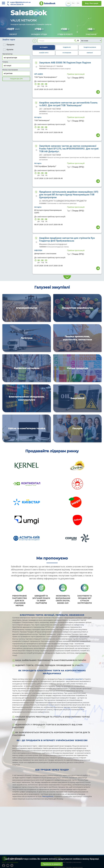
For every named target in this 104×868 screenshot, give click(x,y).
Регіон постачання (10, 70)
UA (68, 3)
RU (73, 3)
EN (78, 3)
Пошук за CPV (16, 79)
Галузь (5, 62)
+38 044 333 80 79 (17, 4)
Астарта (38, 117)
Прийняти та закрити (52, 864)
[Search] (59, 41)
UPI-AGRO (39, 74)
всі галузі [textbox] (7, 66)
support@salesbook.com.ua (20, 2)
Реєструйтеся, (48, 796)
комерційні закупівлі (74, 679)
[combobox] (16, 66)
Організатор (7, 54)
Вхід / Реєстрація (92, 3)
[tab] (44, 47)
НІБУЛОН (38, 250)
